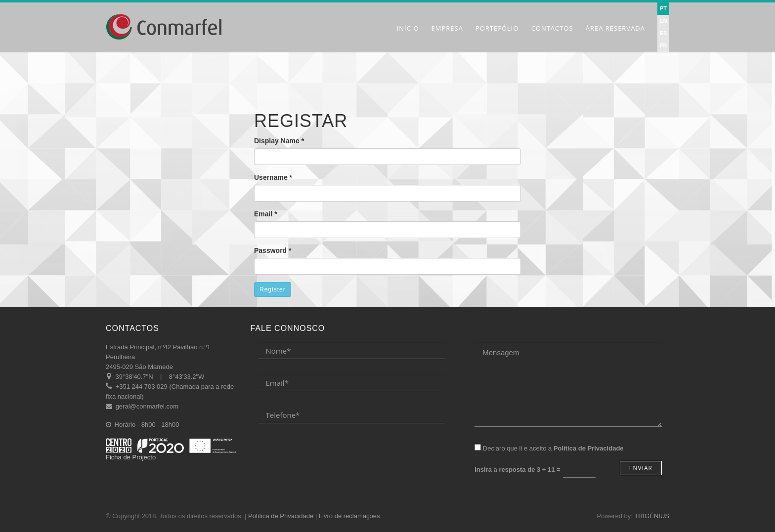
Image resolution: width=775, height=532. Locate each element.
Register (273, 289)
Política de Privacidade (281, 516)
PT (663, 8)
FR (664, 45)
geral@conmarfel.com (147, 406)
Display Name (279, 141)
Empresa (447, 28)
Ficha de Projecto (171, 449)
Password (273, 250)
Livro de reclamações (349, 516)
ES (664, 33)
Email (266, 214)
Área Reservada (615, 28)
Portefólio (497, 28)
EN (663, 21)
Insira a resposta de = (517, 470)
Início (408, 28)
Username (273, 177)
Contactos (552, 28)
